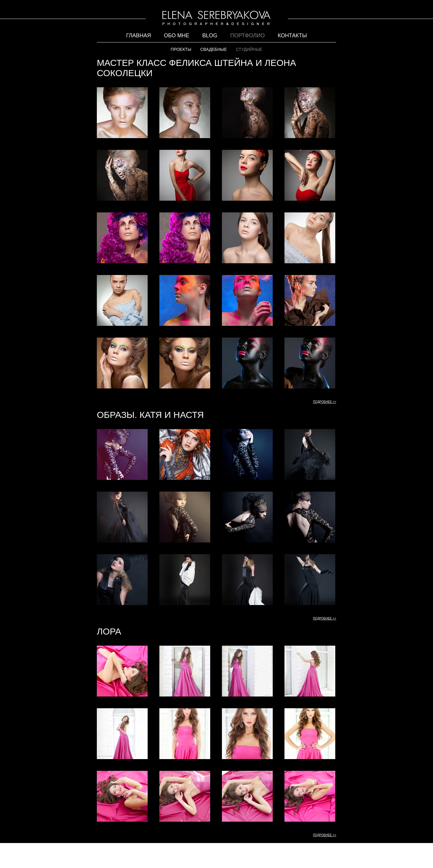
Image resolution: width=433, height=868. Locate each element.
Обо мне (177, 36)
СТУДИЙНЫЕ (249, 49)
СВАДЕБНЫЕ (214, 49)
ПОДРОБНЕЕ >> (325, 402)
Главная (138, 36)
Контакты (292, 36)
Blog (210, 36)
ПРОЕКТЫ (181, 49)
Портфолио (248, 36)
